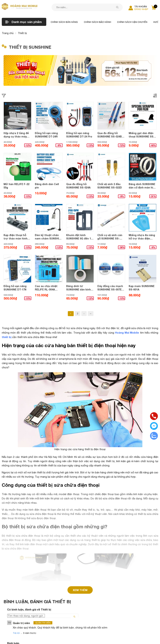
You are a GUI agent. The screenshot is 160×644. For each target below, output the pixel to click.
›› (91, 314)
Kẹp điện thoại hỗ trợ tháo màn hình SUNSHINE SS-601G (16, 237)
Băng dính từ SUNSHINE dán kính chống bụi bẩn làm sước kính (78, 288)
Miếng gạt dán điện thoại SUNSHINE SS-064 (142, 135)
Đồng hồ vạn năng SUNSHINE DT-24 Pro (79, 135)
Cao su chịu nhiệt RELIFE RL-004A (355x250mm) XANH (47, 288)
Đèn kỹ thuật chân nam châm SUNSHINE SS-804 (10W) (49, 237)
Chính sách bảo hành (97, 22)
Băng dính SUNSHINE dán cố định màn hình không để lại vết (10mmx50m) (142, 186)
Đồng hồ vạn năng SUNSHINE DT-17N (15, 288)
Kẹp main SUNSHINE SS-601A (142, 288)
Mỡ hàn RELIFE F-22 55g (16, 186)
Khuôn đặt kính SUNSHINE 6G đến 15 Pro (79, 237)
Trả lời (16, 630)
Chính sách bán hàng (64, 22)
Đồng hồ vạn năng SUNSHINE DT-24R (46, 135)
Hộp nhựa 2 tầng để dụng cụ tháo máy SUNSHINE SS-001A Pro (16, 135)
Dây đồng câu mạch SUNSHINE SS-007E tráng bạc (110, 288)
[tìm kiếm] (117, 7)
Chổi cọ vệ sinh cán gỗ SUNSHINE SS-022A (110, 237)
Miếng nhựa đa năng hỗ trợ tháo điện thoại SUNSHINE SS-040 (142, 237)
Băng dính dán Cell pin (47, 186)
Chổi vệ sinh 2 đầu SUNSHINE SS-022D (110, 186)
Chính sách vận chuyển (132, 22)
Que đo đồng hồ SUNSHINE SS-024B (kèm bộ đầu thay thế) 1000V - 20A (110, 135)
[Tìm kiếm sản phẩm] (87, 7)
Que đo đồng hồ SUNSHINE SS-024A (78, 186)
